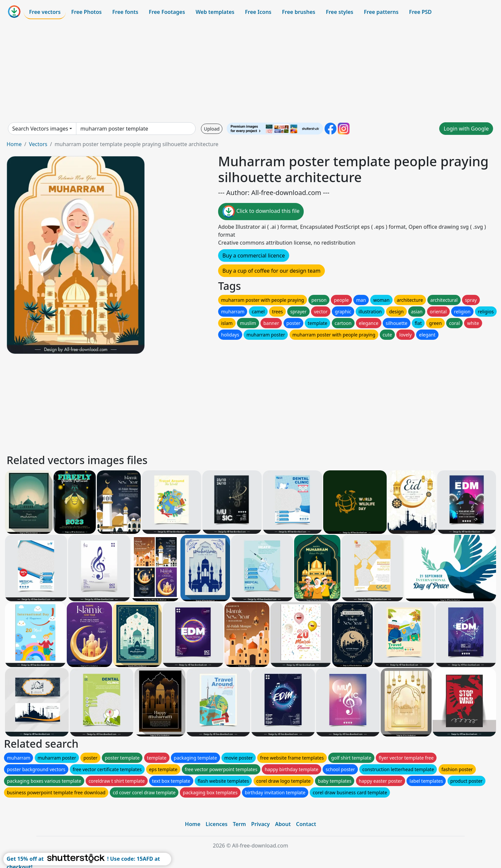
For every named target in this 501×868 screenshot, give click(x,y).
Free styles (340, 12)
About (283, 824)
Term (239, 824)
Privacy (260, 824)
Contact (306, 824)
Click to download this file (261, 212)
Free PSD (420, 12)
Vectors (38, 144)
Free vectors (45, 12)
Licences (216, 824)
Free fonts (125, 12)
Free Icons (258, 12)
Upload (212, 129)
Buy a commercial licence (254, 256)
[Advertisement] (251, 71)
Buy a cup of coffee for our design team (271, 271)
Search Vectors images (40, 129)
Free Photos (86, 12)
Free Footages (167, 12)
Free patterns (381, 12)
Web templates (215, 12)
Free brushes (299, 12)
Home (14, 144)
